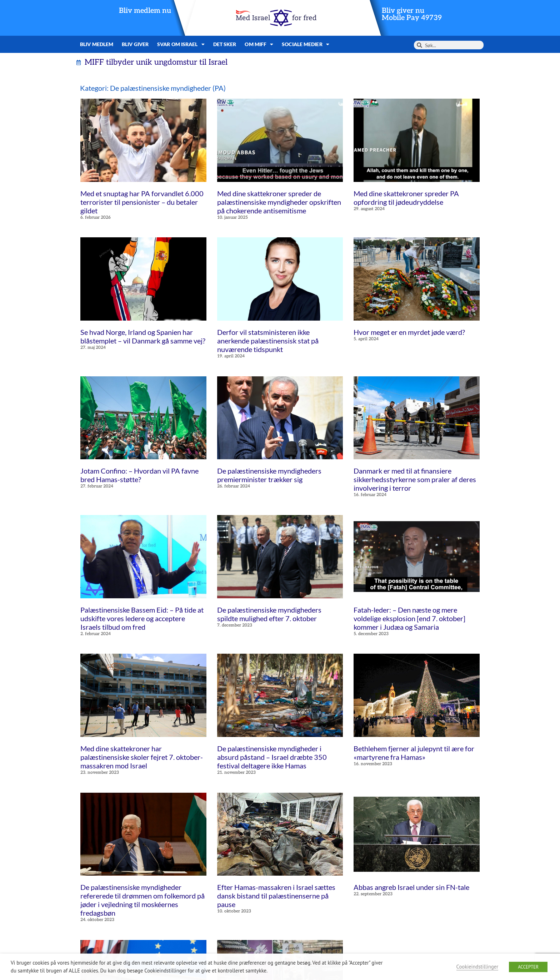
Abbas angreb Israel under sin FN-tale (411, 887)
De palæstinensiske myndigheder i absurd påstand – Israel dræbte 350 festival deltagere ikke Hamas (272, 757)
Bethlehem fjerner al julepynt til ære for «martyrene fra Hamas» (414, 753)
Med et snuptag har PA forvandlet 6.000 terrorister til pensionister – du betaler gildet (142, 202)
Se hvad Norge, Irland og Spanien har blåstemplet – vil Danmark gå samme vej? (143, 336)
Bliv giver (135, 44)
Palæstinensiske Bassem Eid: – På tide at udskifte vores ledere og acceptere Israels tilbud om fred (142, 618)
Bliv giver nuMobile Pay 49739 (412, 14)
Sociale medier (306, 44)
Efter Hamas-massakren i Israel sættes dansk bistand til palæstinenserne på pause (276, 896)
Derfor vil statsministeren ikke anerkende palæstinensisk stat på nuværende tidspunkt (268, 341)
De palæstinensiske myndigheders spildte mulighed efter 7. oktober (269, 614)
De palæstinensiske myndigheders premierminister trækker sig (269, 475)
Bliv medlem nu (145, 11)
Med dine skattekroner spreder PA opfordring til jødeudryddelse (406, 198)
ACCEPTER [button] (528, 967)
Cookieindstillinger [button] (477, 967)
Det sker (225, 44)
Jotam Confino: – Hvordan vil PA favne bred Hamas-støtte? (139, 475)
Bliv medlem (97, 44)
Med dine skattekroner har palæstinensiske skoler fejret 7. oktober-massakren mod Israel (142, 757)
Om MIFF (259, 44)
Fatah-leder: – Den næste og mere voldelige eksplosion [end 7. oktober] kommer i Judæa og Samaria (409, 618)
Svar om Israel (181, 44)
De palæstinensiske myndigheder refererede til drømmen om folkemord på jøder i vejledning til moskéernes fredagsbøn (142, 900)
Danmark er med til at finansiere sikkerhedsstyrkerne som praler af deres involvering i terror (415, 479)
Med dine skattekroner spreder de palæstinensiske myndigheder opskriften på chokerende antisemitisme (279, 202)
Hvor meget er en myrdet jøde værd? (409, 332)
